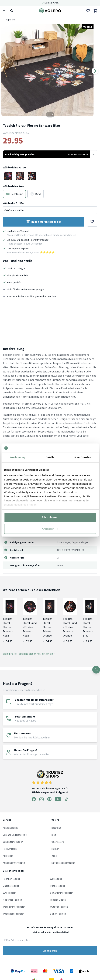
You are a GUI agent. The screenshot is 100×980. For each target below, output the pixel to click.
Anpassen (50, 529)
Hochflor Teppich (12, 879)
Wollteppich (56, 879)
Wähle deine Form (14, 186)
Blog (54, 835)
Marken (55, 849)
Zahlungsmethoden (13, 842)
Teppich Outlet (58, 900)
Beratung (56, 828)
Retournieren (10, 849)
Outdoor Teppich (59, 907)
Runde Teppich (58, 886)
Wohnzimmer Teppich (14, 907)
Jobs (54, 856)
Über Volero (58, 842)
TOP (96, 670)
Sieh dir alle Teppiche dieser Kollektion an (29, 654)
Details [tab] (50, 457)
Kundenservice (11, 828)
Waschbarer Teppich (13, 914)
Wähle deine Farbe (14, 167)
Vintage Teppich (11, 886)
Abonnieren (50, 951)
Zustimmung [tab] (18, 457)
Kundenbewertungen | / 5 (50, 780)
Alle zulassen (50, 517)
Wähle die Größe (13, 203)
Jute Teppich (10, 893)
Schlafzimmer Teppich (62, 893)
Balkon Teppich (58, 914)
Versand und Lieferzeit (15, 835)
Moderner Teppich (12, 900)
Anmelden (8, 856)
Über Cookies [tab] (82, 457)
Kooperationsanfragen (63, 863)
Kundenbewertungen (14, 863)
